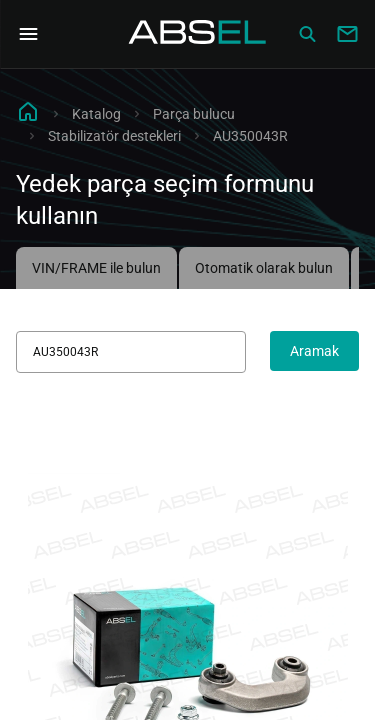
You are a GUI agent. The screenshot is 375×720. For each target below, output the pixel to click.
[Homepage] (198, 34)
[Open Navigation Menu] (28, 34)
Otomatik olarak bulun (264, 268)
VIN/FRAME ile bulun (96, 268)
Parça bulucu (194, 114)
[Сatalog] (307, 34)
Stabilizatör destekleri (114, 136)
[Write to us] (347, 34)
